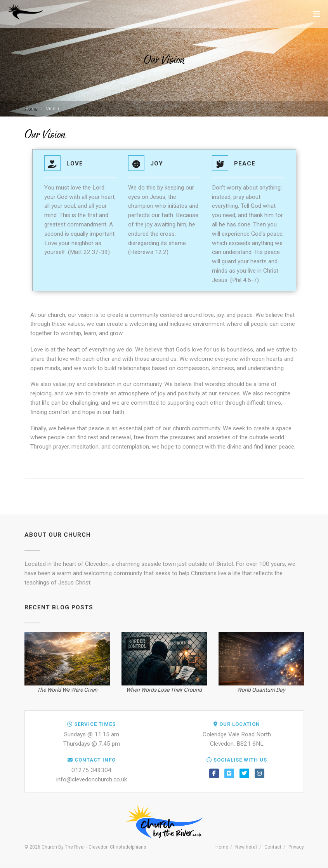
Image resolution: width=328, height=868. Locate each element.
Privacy (296, 847)
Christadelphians (128, 847)
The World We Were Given (67, 690)
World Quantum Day (261, 690)
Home (31, 109)
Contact (273, 847)
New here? (246, 847)
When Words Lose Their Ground (164, 690)
